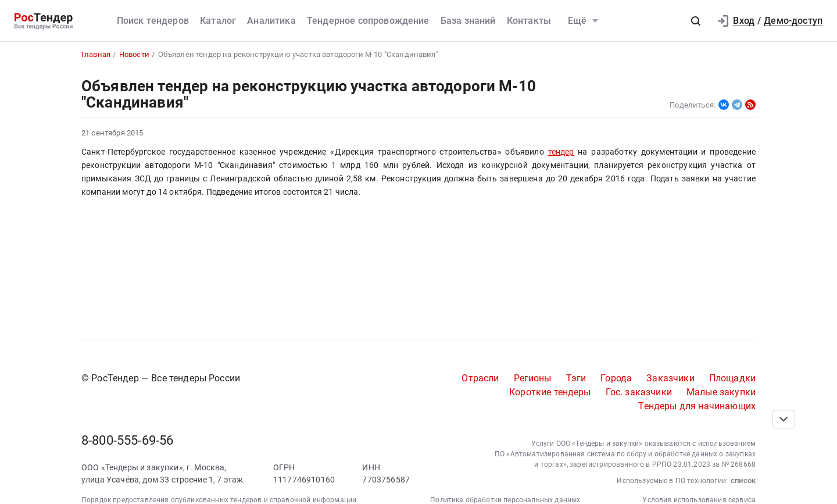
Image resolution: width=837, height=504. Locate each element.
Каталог (218, 21)
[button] (696, 21)
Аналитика (271, 21)
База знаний (468, 21)
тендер (561, 152)
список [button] (743, 480)
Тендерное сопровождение (368, 21)
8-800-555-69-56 (127, 440)
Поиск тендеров (153, 21)
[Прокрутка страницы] (784, 419)
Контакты (529, 21)
